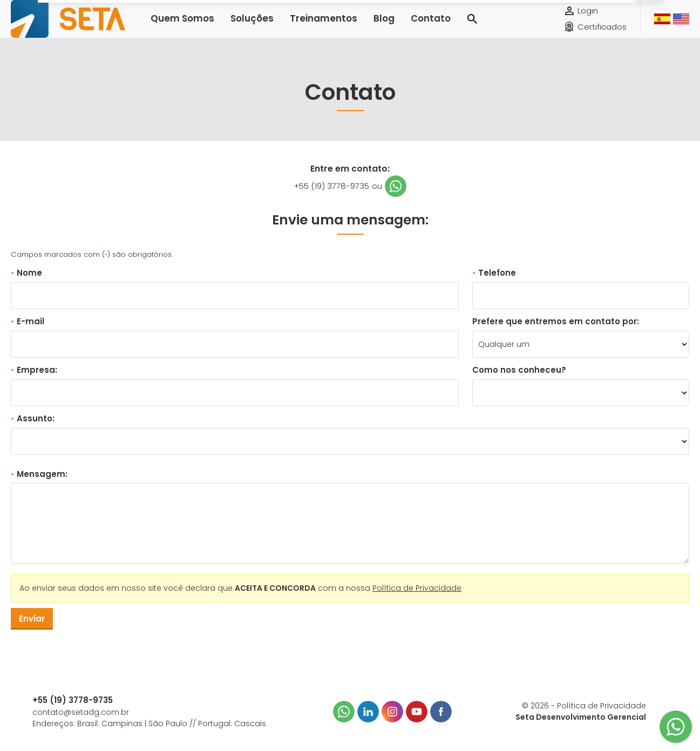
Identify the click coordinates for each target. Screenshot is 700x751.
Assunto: (33, 418)
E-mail (28, 321)
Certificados (602, 35)
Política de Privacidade (417, 588)
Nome (26, 273)
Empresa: (34, 370)
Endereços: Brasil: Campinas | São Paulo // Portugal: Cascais (149, 723)
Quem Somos (178, 27)
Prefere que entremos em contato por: (556, 321)
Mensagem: (39, 474)
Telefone (494, 273)
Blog (355, 27)
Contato (396, 27)
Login (588, 19)
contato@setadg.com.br (81, 712)
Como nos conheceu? (519, 370)
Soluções (240, 27)
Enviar (32, 619)
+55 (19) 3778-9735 (331, 186)
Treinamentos (302, 27)
